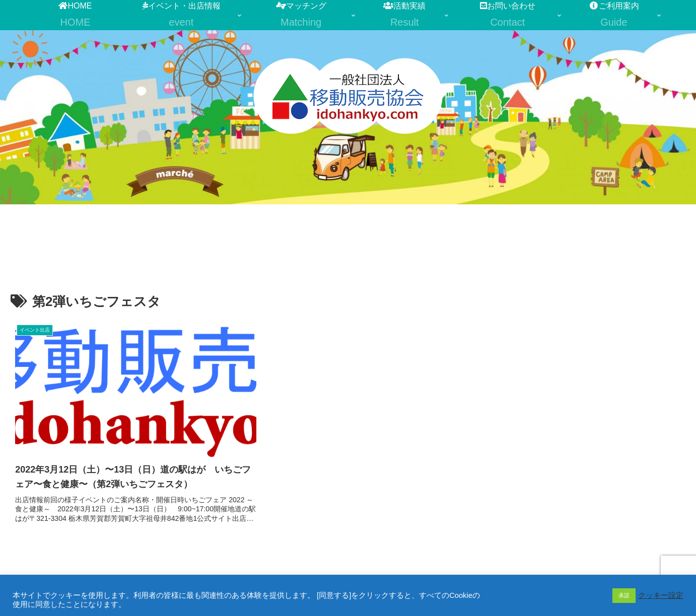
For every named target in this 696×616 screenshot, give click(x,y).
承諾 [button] (624, 595)
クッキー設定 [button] (661, 595)
